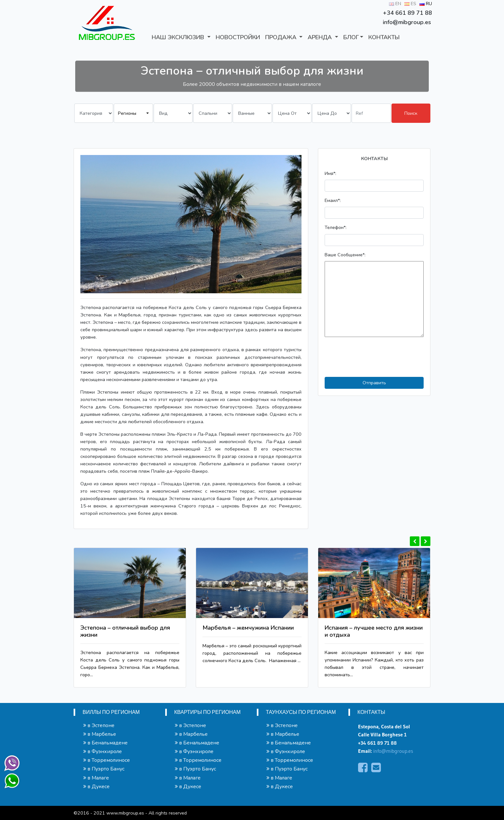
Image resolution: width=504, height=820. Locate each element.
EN (395, 4)
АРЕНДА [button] (320, 37)
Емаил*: (333, 200)
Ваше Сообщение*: (345, 255)
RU (426, 4)
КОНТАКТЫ (384, 37)
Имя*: (330, 173)
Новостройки (238, 37)
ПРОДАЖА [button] (282, 37)
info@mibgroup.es (393, 751)
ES (410, 4)
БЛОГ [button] (351, 37)
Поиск (411, 113)
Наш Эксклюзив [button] (179, 37)
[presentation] (373, 357)
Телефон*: (336, 227)
